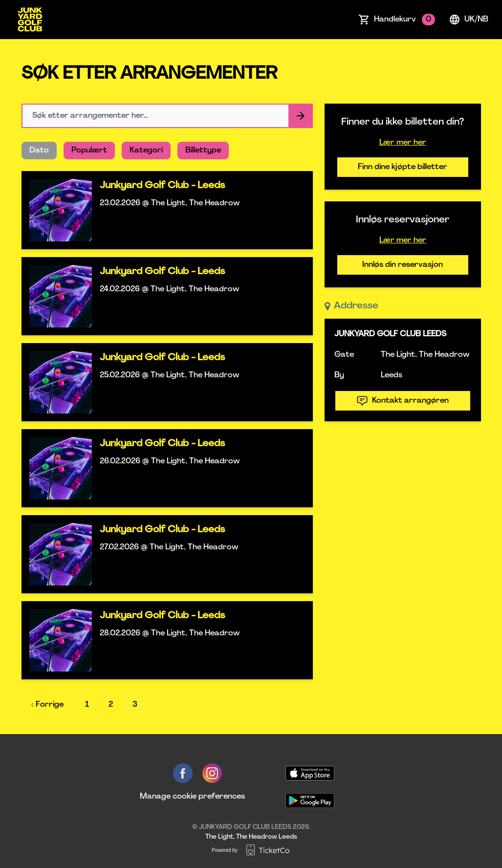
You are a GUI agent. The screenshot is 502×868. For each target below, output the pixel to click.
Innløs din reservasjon (403, 265)
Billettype (203, 151)
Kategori (146, 151)
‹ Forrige (47, 705)
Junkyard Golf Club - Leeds (162, 186)
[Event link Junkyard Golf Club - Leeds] (57, 210)
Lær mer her (403, 143)
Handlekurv (404, 20)
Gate (344, 355)
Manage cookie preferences (192, 797)
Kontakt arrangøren (403, 401)
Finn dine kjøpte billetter (403, 167)
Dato (39, 151)
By (339, 375)
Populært (89, 151)
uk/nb (469, 20)
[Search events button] (301, 116)
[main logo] (30, 20)
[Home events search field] (167, 116)
